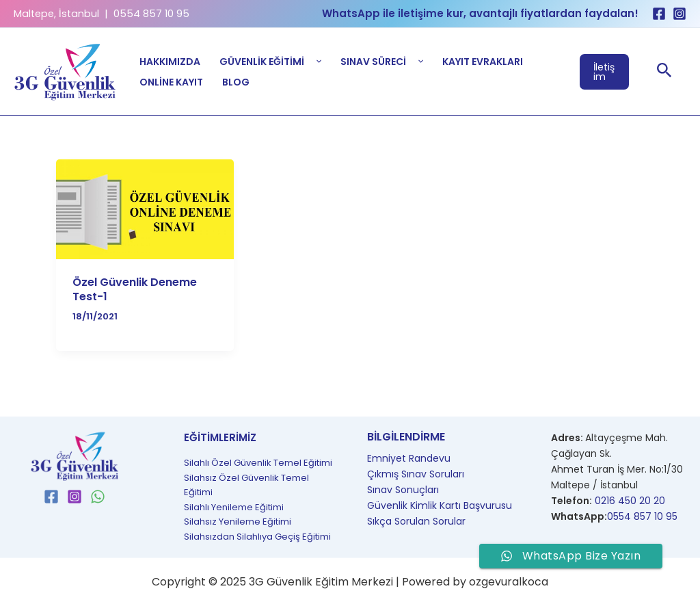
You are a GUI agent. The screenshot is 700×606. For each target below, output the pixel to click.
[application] (315, 62)
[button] (605, 72)
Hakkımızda (170, 62)
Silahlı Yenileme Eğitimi (234, 507)
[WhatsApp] (98, 497)
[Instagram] (679, 14)
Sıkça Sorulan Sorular (416, 521)
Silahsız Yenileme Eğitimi (238, 522)
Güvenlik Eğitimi (270, 62)
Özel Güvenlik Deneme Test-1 (135, 289)
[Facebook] (659, 14)
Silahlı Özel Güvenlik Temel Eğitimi (258, 463)
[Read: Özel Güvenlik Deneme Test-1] (145, 209)
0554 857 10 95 (642, 516)
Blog (236, 82)
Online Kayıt (171, 82)
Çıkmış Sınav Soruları (416, 474)
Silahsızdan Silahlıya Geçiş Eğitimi (257, 537)
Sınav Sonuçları (403, 490)
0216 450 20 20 (630, 501)
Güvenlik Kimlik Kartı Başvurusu (440, 505)
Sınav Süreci (382, 62)
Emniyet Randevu (409, 458)
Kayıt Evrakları (483, 62)
